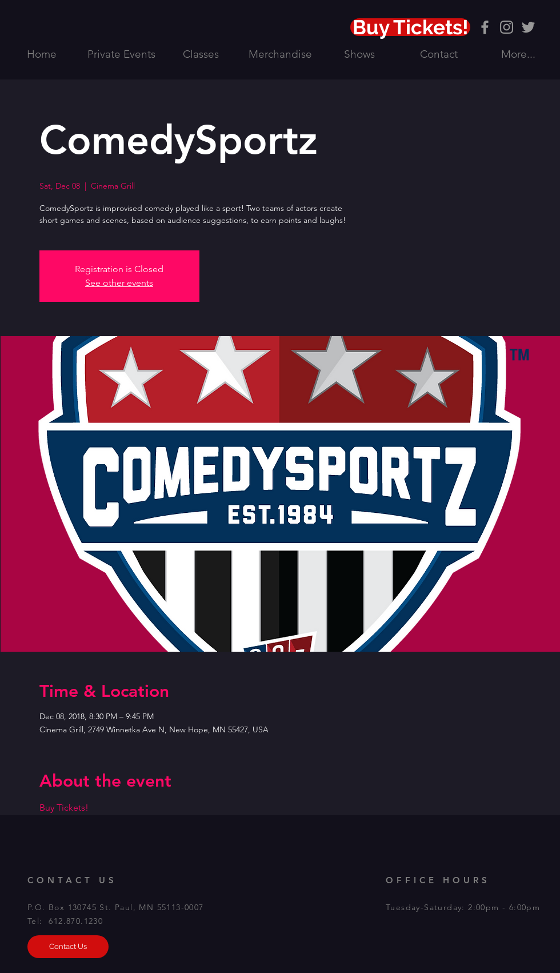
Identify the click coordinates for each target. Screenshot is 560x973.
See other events (119, 283)
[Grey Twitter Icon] (528, 27)
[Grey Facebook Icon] (485, 27)
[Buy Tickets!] (410, 27)
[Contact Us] (68, 947)
